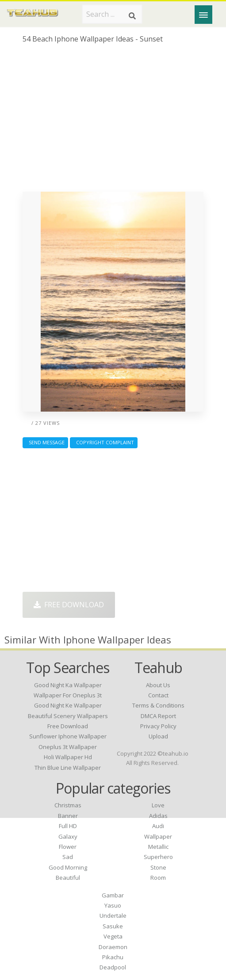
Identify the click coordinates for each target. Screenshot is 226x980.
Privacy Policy (158, 726)
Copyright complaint (104, 442)
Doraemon (113, 947)
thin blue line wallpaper (68, 768)
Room (158, 878)
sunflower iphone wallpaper (68, 736)
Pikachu (113, 957)
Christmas (68, 805)
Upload (158, 736)
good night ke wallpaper (68, 705)
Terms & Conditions (158, 705)
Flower (68, 847)
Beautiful (68, 878)
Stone (158, 867)
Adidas (158, 816)
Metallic (158, 847)
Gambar (113, 895)
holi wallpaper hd (68, 757)
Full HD (68, 826)
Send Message (45, 442)
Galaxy (68, 836)
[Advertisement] (113, 121)
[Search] (132, 16)
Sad (68, 857)
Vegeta (113, 936)
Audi (158, 826)
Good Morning (68, 867)
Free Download (69, 605)
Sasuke (113, 926)
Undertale (113, 916)
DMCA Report (158, 716)
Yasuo (113, 905)
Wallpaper (158, 836)
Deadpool (113, 967)
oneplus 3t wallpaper (68, 747)
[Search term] (112, 14)
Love (158, 805)
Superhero (158, 857)
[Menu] (203, 15)
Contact (158, 695)
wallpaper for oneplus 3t (68, 695)
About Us (158, 685)
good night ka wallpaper (68, 685)
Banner (68, 816)
